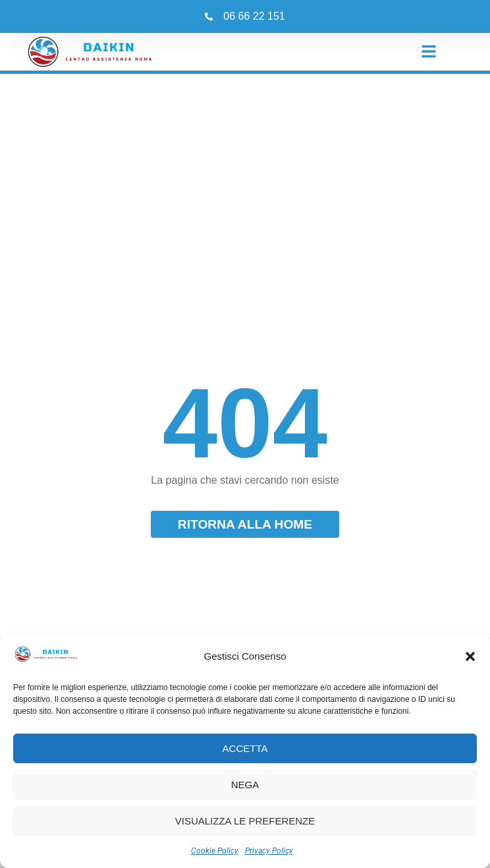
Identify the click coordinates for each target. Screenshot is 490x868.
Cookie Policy (215, 851)
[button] (470, 656)
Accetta (245, 748)
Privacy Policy (269, 851)
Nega (245, 785)
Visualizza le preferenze (245, 821)
